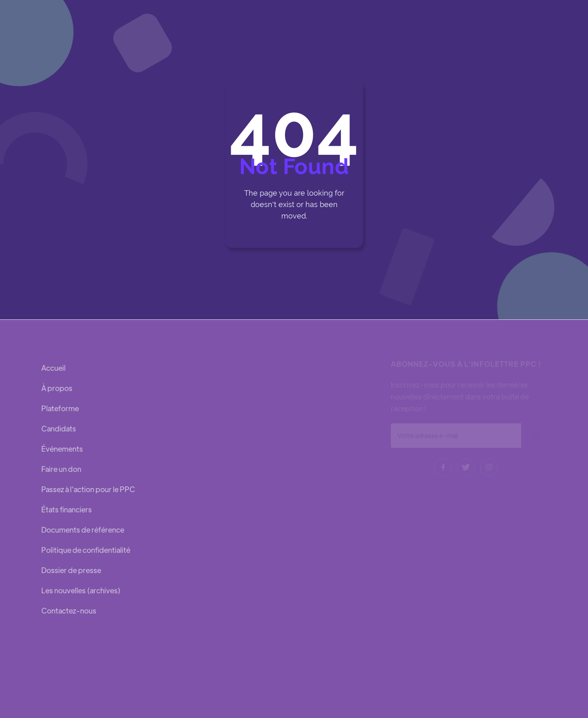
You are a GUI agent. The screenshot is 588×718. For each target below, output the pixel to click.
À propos (57, 389)
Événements (62, 449)
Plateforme (60, 409)
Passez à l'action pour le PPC (88, 489)
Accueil (54, 369)
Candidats (59, 429)
